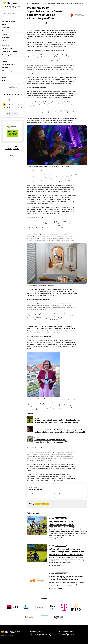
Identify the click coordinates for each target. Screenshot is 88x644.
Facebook (8, 147)
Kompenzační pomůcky (9, 64)
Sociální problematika (9, 21)
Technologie (6, 37)
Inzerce (4, 61)
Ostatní (5, 40)
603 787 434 (35, 635)
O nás (4, 77)
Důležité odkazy (7, 71)
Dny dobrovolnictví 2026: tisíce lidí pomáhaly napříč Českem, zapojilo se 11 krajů (62, 524)
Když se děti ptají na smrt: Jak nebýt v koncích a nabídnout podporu (66, 578)
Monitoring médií (7, 55)
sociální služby (45, 504)
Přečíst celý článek (55, 538)
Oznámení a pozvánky (9, 48)
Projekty (5, 74)
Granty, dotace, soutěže (9, 52)
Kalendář (5, 58)
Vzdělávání (6, 68)
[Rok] (14, 91)
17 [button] (4, 105)
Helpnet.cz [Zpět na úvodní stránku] (14, 3)
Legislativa (5, 28)
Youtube (16, 147)
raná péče (38, 504)
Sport (4, 31)
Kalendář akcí (13, 87)
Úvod (28, 3)
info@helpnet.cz (45, 635)
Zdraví (4, 24)
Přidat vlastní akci (13, 114)
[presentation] (37, 526)
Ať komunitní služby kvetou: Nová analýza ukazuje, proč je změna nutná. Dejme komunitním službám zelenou (67, 552)
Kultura (4, 34)
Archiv (4, 80)
